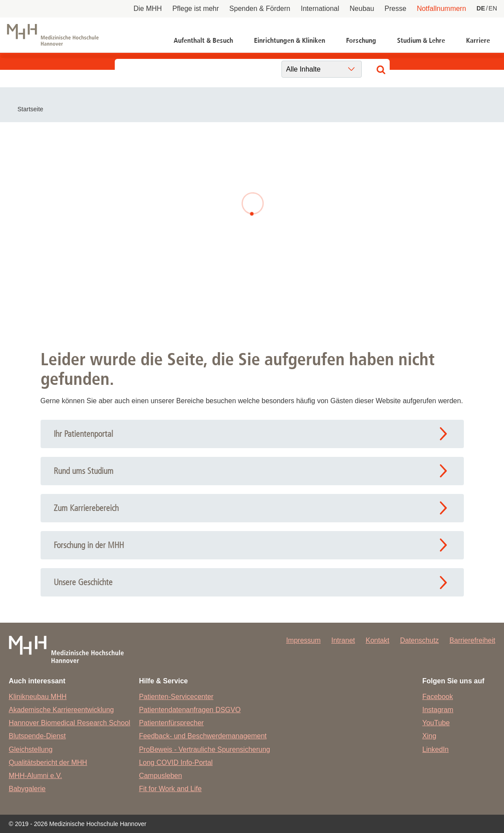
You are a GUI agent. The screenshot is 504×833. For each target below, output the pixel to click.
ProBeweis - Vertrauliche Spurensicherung (204, 749)
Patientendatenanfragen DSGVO (190, 710)
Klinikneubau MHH (38, 697)
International (320, 9)
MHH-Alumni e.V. (35, 776)
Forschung (361, 40)
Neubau (362, 9)
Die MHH (148, 9)
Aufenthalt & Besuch (203, 40)
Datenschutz (420, 640)
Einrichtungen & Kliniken (290, 40)
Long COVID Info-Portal (176, 763)
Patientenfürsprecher (171, 723)
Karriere (478, 40)
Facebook (438, 697)
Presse (395, 9)
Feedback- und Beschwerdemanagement (203, 736)
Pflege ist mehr (196, 9)
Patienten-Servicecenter (176, 697)
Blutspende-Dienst (37, 736)
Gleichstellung (31, 749)
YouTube (436, 723)
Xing (429, 736)
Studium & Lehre (421, 40)
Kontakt (377, 640)
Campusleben (160, 776)
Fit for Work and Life (170, 789)
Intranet (343, 640)
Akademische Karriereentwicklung (61, 710)
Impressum (303, 640)
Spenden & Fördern (260, 9)
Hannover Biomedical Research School (69, 723)
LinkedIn (436, 749)
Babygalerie (27, 789)
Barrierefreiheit (472, 640)
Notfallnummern (441, 9)
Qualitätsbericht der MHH (48, 763)
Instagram (438, 710)
